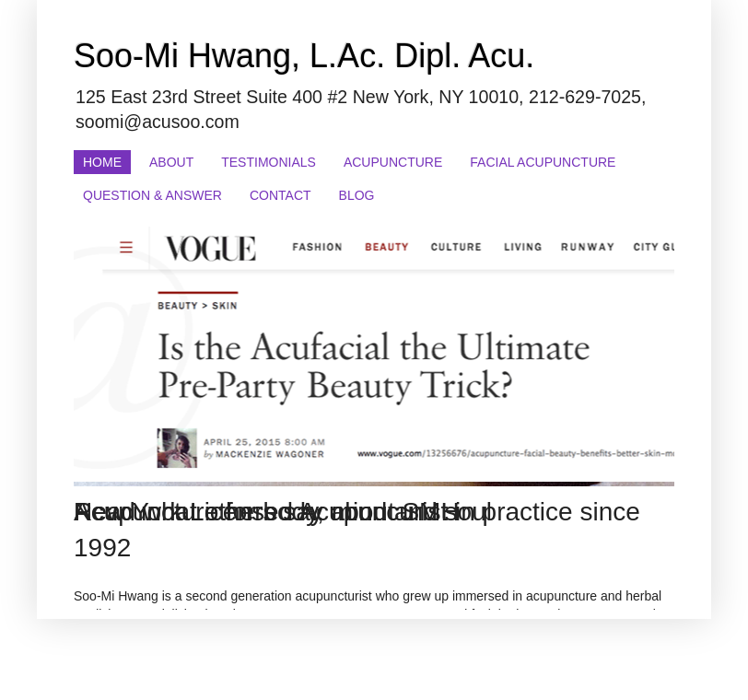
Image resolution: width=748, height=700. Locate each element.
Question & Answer (152, 195)
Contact (280, 195)
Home (102, 162)
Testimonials (269, 162)
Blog (357, 195)
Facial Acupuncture (543, 162)
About (171, 162)
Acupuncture (393, 162)
